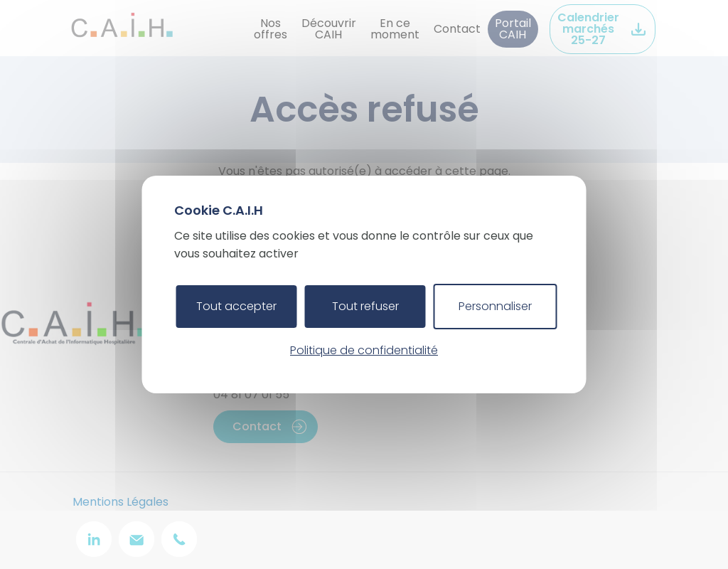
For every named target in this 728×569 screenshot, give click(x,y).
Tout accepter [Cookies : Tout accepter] (236, 306)
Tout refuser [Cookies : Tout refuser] (365, 306)
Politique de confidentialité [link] (364, 350)
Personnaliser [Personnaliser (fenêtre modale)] (495, 306)
